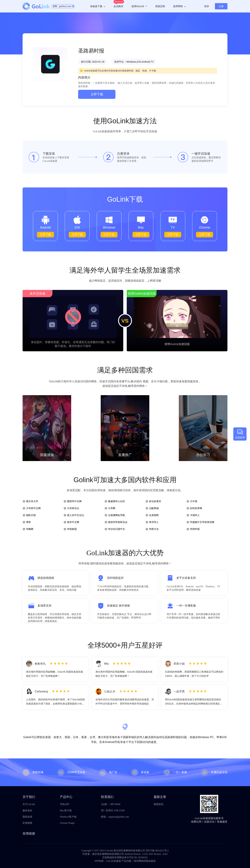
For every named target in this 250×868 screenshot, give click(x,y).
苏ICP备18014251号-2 (157, 851)
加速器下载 (98, 6)
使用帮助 (180, 6)
